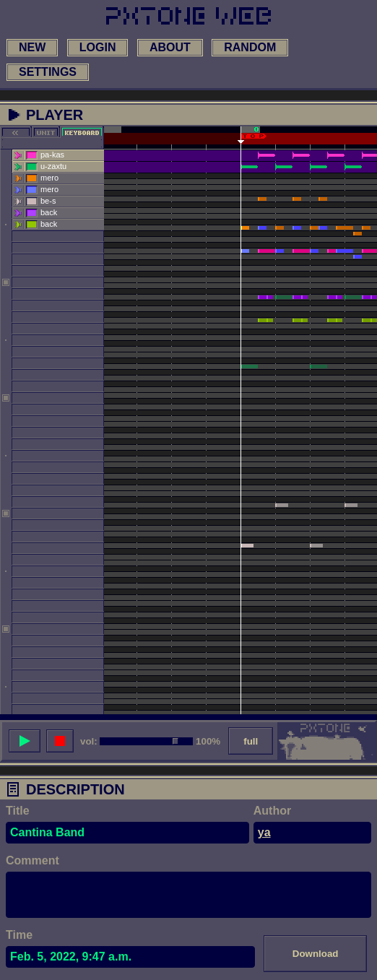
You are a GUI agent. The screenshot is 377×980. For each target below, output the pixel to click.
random (250, 47)
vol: (89, 741)
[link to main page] (188, 16)
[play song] (25, 741)
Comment (32, 860)
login (98, 47)
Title (18, 811)
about (170, 47)
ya (264, 832)
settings (48, 72)
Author (272, 811)
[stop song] (60, 741)
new (32, 47)
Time (19, 935)
